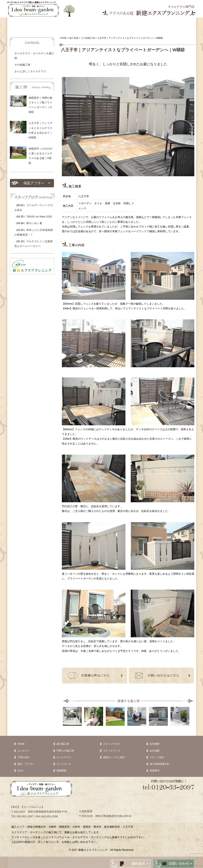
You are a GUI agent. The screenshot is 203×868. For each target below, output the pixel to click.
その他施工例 (22, 65)
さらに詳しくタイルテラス (30, 71)
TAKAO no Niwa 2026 (39, 217)
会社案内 (182, 23)
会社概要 (155, 744)
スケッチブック (112, 751)
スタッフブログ (112, 744)
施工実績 (68, 23)
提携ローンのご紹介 (114, 757)
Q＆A (20, 771)
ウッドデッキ (64, 764)
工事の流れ (24, 757)
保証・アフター (26, 764)
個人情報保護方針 (159, 764)
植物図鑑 (97, 23)
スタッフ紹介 (157, 757)
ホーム (16, 23)
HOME (21, 744)
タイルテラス (64, 757)
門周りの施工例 (65, 751)
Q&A (154, 23)
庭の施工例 (63, 744)
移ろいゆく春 (34, 223)
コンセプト (40, 23)
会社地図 (155, 751)
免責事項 (155, 771)
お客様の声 (125, 23)
